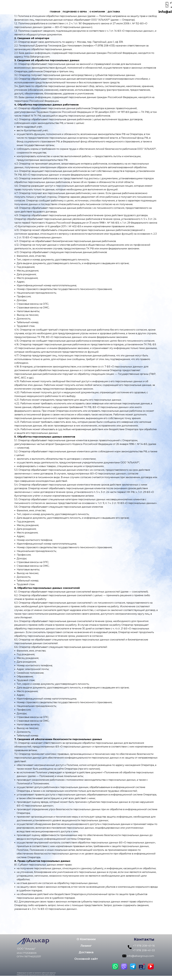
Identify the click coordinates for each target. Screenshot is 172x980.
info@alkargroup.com (140, 956)
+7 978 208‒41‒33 (144, 950)
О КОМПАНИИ (97, 12)
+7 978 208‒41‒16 (144, 946)
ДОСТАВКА (114, 12)
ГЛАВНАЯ (55, 12)
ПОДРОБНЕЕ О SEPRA (75, 12)
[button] (86, 946)
